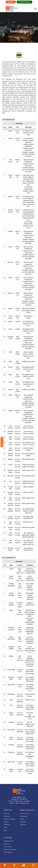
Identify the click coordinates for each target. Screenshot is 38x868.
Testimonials (24, 816)
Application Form (9, 841)
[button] (5, 865)
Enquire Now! (2, 442)
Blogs (5, 830)
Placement (23, 825)
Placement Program (10, 819)
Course (22, 819)
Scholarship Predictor (25, 2)
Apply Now (11, 2)
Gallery (6, 822)
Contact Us (7, 816)
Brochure (7, 844)
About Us (7, 813)
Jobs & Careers (25, 813)
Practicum (7, 825)
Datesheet (23, 822)
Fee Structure (8, 847)
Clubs (6, 827)
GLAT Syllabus (8, 852)
